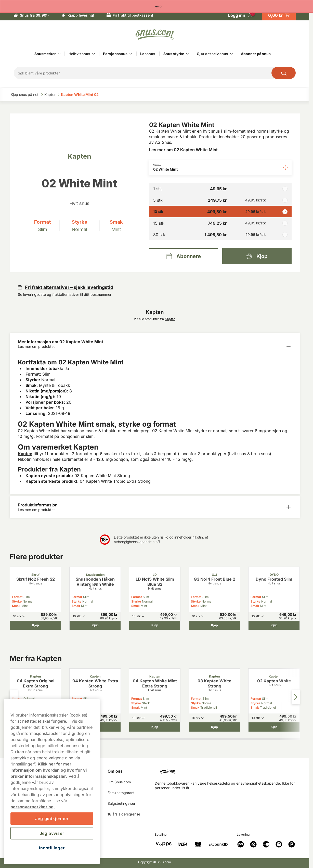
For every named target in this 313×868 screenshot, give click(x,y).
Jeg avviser (52, 833)
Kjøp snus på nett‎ (25, 94)
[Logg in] (240, 15)
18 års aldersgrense (124, 814)
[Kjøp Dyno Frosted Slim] (274, 625)
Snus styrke (174, 54)
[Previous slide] (14, 697)
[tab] (113, 739)
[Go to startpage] (155, 35)
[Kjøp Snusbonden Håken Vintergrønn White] (95, 625)
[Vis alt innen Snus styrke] (187, 54)
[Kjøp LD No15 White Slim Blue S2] (155, 625)
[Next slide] (296, 697)
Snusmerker (45, 54)
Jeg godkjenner (52, 819)
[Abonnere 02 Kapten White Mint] (184, 256)
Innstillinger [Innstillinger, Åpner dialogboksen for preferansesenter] (52, 848)
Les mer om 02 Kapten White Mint (183, 150)
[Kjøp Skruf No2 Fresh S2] (35, 625)
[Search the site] (284, 73)
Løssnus (148, 54)
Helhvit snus (79, 54)
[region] (52, 782)
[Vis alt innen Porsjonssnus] (131, 54)
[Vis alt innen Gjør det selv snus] (231, 54)
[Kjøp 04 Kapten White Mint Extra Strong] (155, 727)
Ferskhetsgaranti (121, 793)
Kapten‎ (50, 94)
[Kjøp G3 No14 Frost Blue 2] (214, 625)
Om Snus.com (119, 782)
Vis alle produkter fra (155, 319)
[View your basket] (279, 15)
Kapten (25, 454)
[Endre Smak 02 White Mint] (220, 168)
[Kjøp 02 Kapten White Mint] (257, 256)
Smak (16, 606)
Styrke (17, 601)
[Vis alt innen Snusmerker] (59, 54)
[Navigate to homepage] (229, 770)
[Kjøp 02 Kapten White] (274, 727)
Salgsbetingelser (121, 803)
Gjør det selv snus (212, 54)
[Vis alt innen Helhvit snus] (94, 54)
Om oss (115, 771)
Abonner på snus (256, 54)
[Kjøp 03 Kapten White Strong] (214, 727)
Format (17, 597)
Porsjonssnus (115, 54)
